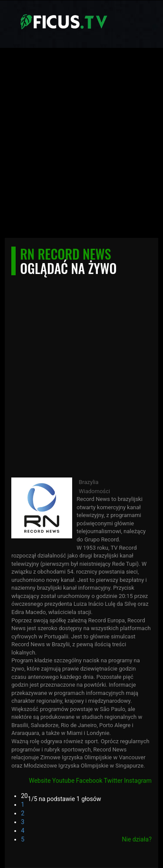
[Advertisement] (81, 145)
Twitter (113, 781)
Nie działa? (137, 839)
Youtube (63, 781)
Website (40, 781)
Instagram (138, 781)
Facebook (89, 781)
